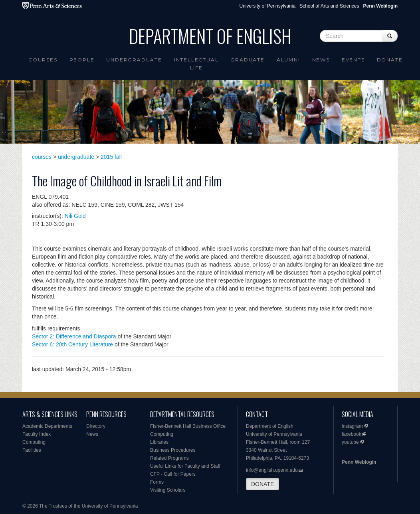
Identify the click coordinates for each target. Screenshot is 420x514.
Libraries (159, 442)
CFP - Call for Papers (173, 474)
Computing (34, 442)
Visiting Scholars (168, 490)
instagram (352, 426)
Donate (390, 60)
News (321, 60)
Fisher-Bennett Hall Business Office (188, 426)
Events (353, 60)
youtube (350, 442)
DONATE (262, 484)
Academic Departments (47, 426)
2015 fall (111, 157)
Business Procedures (173, 450)
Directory (96, 426)
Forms (157, 482)
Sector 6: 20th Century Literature (72, 344)
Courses (43, 60)
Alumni (288, 60)
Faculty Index (37, 434)
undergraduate (76, 157)
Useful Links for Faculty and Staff (185, 466)
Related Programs (169, 458)
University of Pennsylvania (267, 6)
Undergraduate (134, 60)
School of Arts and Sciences (329, 6)
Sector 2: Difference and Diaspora (74, 336)
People (82, 60)
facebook (352, 434)
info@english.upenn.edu (272, 470)
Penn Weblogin (359, 462)
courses (42, 157)
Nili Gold (75, 216)
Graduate (247, 60)
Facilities (32, 450)
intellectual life (196, 64)
